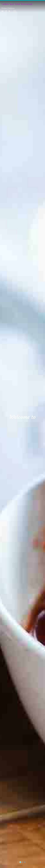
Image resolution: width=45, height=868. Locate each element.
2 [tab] (23, 862)
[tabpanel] (22, 434)
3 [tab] (25, 862)
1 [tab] (20, 862)
